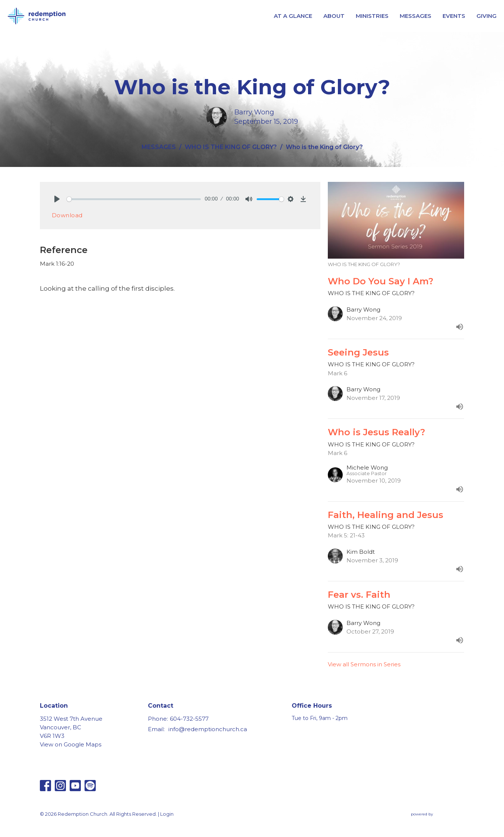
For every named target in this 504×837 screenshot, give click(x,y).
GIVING (486, 16)
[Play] (57, 199)
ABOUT (334, 16)
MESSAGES (416, 16)
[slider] (134, 199)
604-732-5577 (189, 719)
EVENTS (454, 16)
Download (67, 215)
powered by (438, 814)
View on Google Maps (71, 744)
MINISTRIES (372, 16)
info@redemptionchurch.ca (208, 729)
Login (167, 814)
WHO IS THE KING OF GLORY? (231, 147)
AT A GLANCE (293, 16)
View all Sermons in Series (364, 664)
